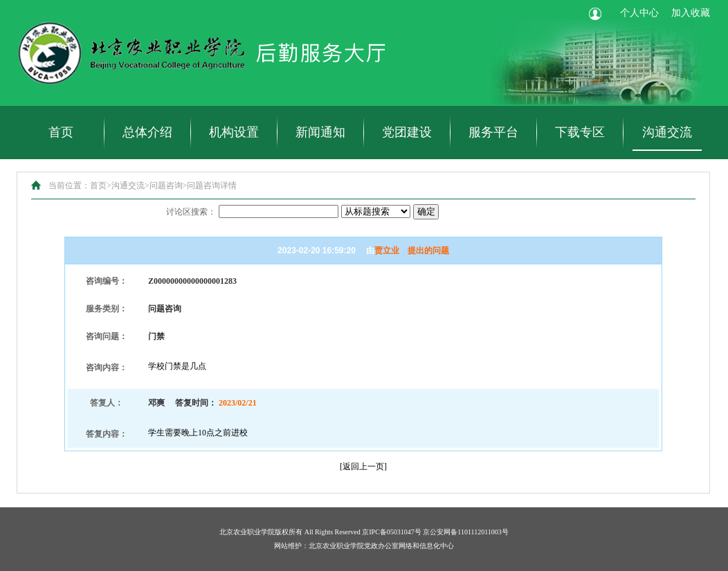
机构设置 (234, 132)
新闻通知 (320, 132)
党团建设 (407, 132)
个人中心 (639, 13)
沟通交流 (667, 132)
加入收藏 (691, 13)
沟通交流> (130, 185)
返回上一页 (363, 466)
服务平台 (493, 132)
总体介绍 (147, 132)
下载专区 (580, 132)
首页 (61, 132)
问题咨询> (169, 185)
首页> (101, 185)
